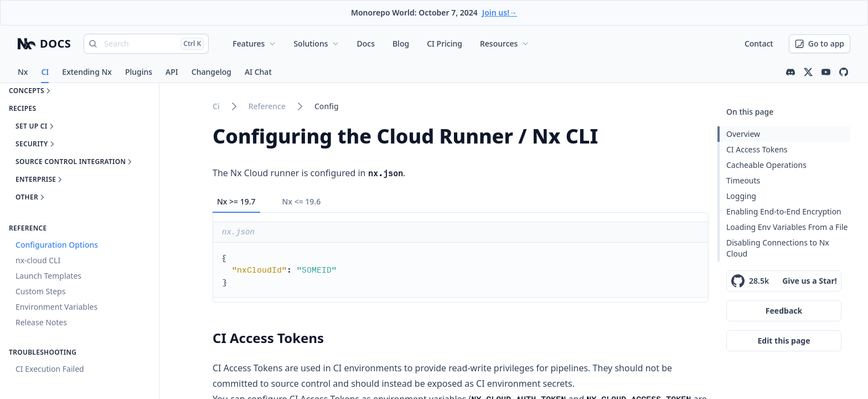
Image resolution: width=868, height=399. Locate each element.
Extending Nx (87, 72)
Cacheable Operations (766, 165)
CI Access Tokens (757, 149)
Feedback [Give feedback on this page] (784, 311)
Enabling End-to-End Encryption (784, 211)
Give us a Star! (810, 281)
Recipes (22, 109)
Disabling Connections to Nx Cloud (778, 248)
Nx (23, 72)
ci (216, 106)
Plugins (139, 72)
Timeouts (743, 180)
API (172, 72)
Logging (741, 196)
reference (267, 106)
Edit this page (784, 341)
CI (45, 72)
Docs (365, 44)
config (327, 106)
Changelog (211, 72)
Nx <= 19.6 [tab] (302, 201)
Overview (743, 134)
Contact (759, 44)
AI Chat (258, 72)
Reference (28, 228)
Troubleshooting (43, 352)
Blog (401, 44)
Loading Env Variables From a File (787, 227)
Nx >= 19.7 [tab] (236, 201)
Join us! (500, 12)
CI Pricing (445, 44)
